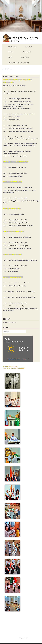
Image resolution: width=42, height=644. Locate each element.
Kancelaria (11, 52)
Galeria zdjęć (27, 52)
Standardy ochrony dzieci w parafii (18, 63)
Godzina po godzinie (13, 359)
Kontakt (10, 57)
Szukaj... (3, 330)
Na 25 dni (25, 359)
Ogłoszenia (28, 46)
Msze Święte (25, 57)
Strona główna (12, 46)
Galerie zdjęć (14, 366)
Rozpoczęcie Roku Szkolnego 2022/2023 (14, 368)
